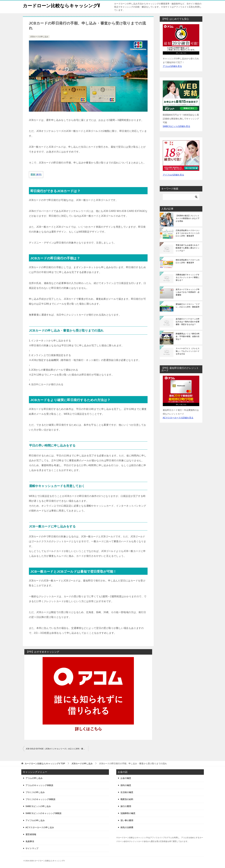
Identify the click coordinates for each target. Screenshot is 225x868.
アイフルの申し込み (35, 820)
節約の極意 (126, 785)
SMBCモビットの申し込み (38, 806)
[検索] (181, 197)
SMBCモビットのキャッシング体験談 (44, 813)
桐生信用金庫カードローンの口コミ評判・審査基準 (188, 261)
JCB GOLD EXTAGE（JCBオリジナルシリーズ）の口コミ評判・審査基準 (57, 749)
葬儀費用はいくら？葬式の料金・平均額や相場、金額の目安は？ (188, 336)
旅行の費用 (126, 806)
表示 (39, 175)
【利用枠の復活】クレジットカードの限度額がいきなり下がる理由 (188, 218)
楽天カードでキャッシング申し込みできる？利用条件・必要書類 (188, 292)
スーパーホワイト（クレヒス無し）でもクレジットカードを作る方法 (188, 351)
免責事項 (30, 841)
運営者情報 (31, 834)
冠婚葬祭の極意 (128, 813)
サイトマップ (32, 848)
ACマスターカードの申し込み (40, 827)
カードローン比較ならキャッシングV (61, 5)
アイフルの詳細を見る (173, 175)
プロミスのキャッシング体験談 (40, 799)
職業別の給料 (127, 799)
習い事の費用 (127, 820)
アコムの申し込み (34, 778)
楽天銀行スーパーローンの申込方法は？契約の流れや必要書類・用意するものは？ (188, 322)
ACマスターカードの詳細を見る (178, 418)
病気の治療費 (127, 827)
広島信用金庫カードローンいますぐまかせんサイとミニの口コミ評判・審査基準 (188, 233)
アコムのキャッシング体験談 (39, 785)
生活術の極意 (127, 792)
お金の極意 (126, 778)
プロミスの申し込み (35, 792)
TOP (45, 764)
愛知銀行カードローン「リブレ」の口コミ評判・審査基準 (188, 306)
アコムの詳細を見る (172, 66)
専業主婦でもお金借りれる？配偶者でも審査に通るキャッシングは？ (188, 248)
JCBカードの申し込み (39, 37)
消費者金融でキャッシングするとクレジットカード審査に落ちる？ (188, 277)
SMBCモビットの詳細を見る (176, 126)
